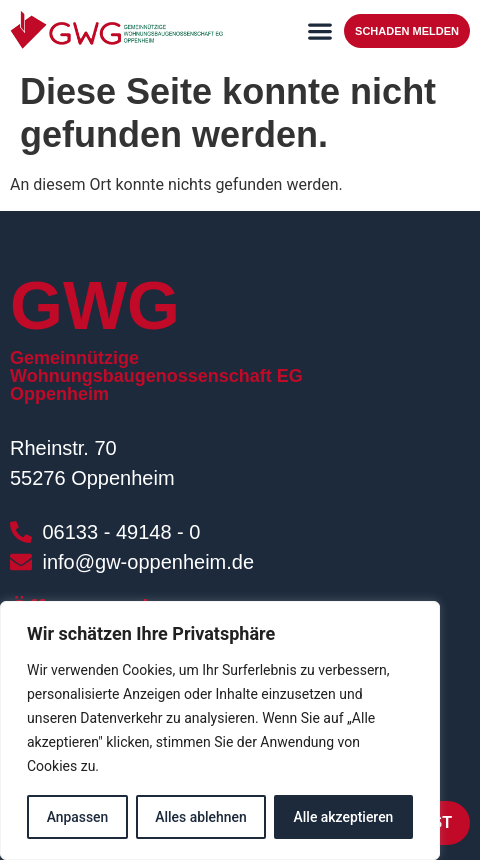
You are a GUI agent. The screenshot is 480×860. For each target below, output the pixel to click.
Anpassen (77, 817)
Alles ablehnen (201, 817)
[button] (319, 30)
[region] (220, 731)
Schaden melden (407, 31)
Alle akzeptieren (343, 817)
